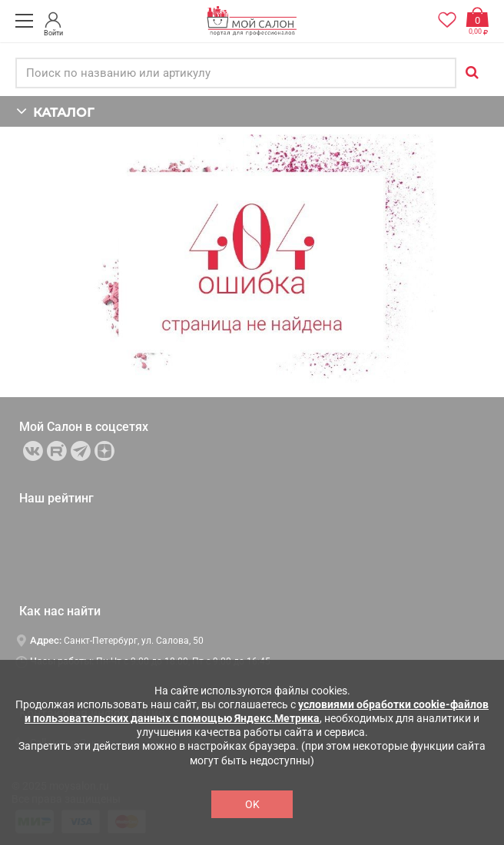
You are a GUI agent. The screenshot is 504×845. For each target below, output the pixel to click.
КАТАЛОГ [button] (55, 111)
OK (252, 804)
